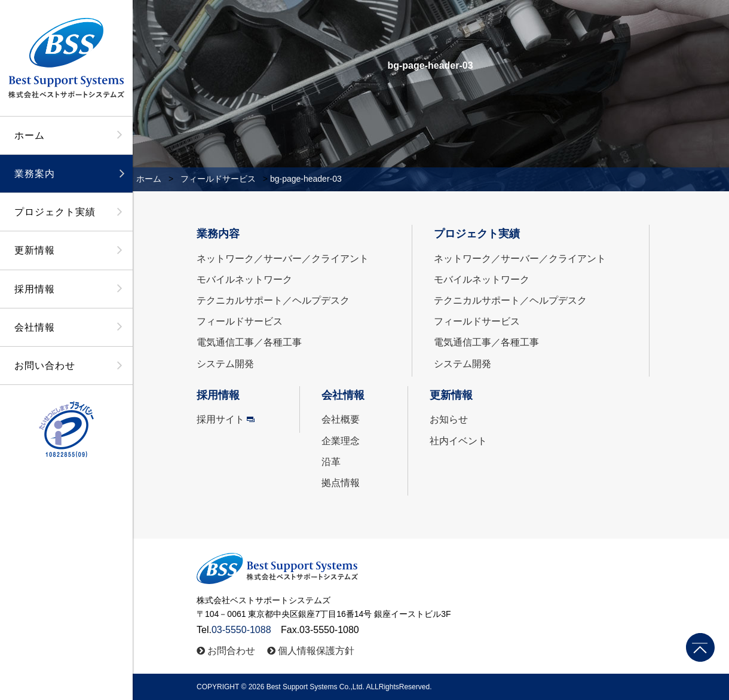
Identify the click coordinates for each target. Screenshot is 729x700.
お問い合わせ (45, 366)
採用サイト (220, 419)
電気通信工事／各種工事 (249, 342)
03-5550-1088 (241, 630)
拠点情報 (341, 483)
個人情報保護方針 (316, 651)
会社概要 (341, 419)
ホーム (30, 135)
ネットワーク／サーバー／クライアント (283, 259)
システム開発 (225, 364)
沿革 (331, 462)
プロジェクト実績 (55, 212)
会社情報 (35, 327)
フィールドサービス (218, 179)
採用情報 (35, 289)
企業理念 (341, 441)
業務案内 (35, 174)
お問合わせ (231, 651)
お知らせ (449, 419)
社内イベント (458, 441)
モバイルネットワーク (244, 279)
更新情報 (35, 250)
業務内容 (218, 234)
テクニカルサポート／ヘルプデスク (273, 300)
